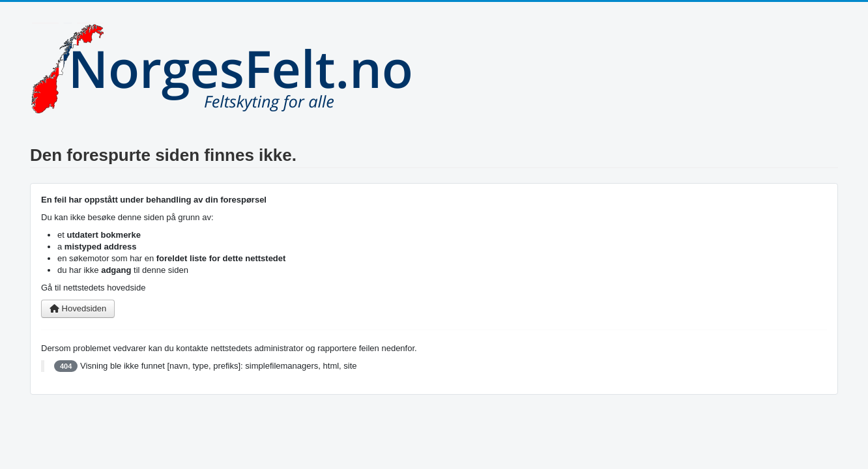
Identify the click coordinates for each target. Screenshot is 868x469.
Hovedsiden (78, 308)
